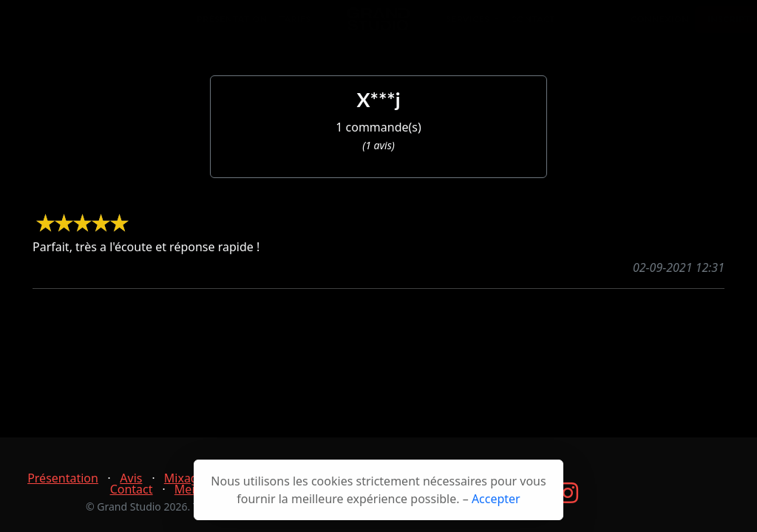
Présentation (232, 26)
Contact (533, 26)
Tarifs (295, 26)
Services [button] (469, 26)
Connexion (660, 26)
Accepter (496, 499)
